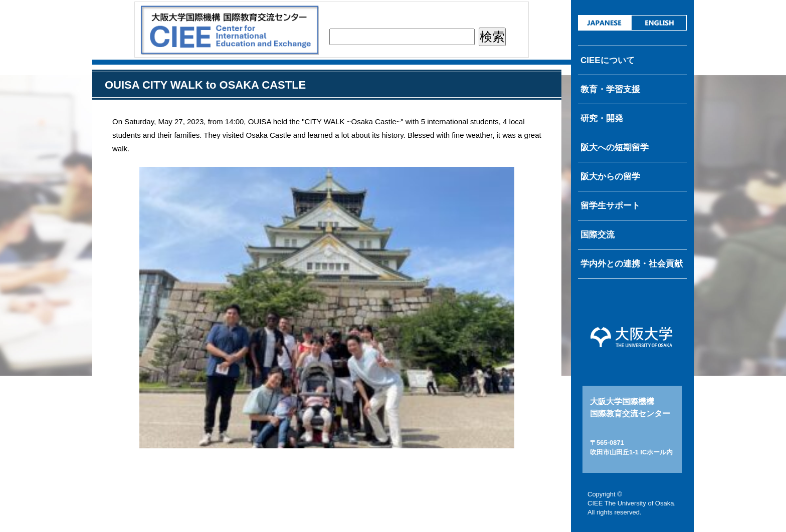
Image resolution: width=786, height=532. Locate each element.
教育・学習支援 (610, 89)
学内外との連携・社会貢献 (632, 264)
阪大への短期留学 (615, 148)
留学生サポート (610, 206)
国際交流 (598, 235)
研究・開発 (602, 118)
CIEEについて (608, 60)
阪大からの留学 (610, 177)
